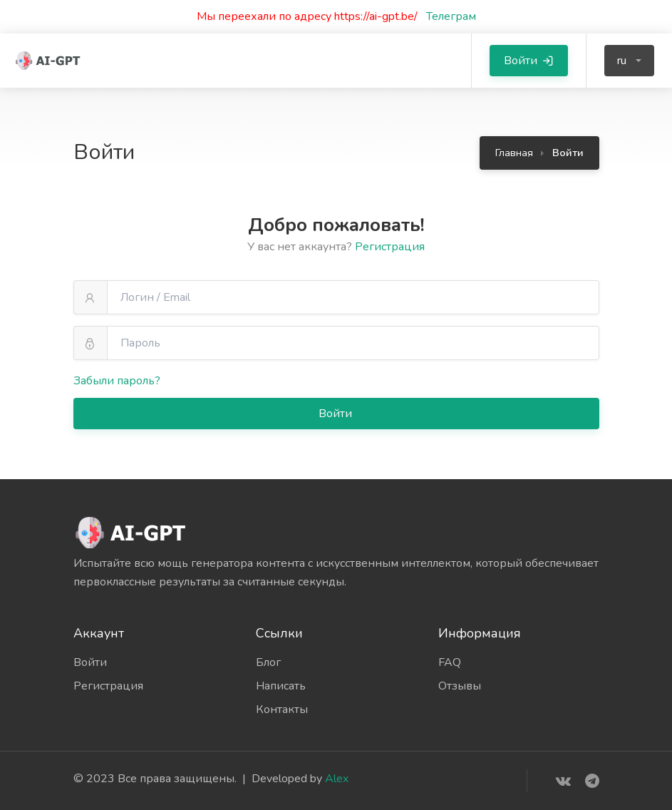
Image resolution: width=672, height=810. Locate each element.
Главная (514, 153)
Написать (281, 686)
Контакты (282, 709)
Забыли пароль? (117, 381)
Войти (337, 414)
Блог (268, 662)
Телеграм (447, 16)
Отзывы (460, 686)
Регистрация (390, 247)
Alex (337, 779)
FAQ (450, 662)
